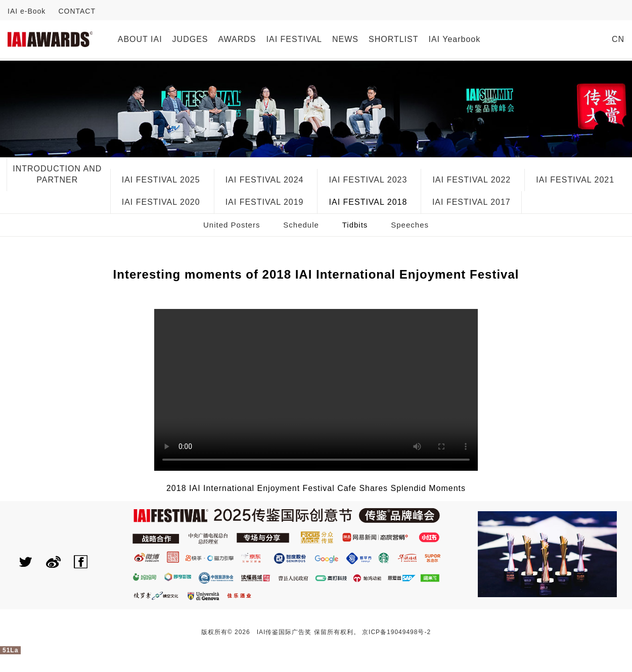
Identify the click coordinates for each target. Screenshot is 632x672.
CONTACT (77, 11)
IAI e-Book (27, 11)
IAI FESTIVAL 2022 (471, 180)
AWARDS (237, 39)
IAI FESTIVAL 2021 (575, 180)
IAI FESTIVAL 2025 (161, 180)
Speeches (410, 225)
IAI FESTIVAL (294, 39)
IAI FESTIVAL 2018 (368, 202)
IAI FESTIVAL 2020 (161, 202)
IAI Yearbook (454, 39)
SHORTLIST (394, 39)
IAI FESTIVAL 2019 (265, 202)
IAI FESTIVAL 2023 (368, 180)
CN (618, 39)
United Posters (232, 225)
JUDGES (190, 39)
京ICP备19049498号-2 (396, 632)
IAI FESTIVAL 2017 (471, 202)
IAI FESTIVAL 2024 (265, 180)
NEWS (345, 39)
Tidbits (355, 225)
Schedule (301, 225)
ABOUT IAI (140, 39)
